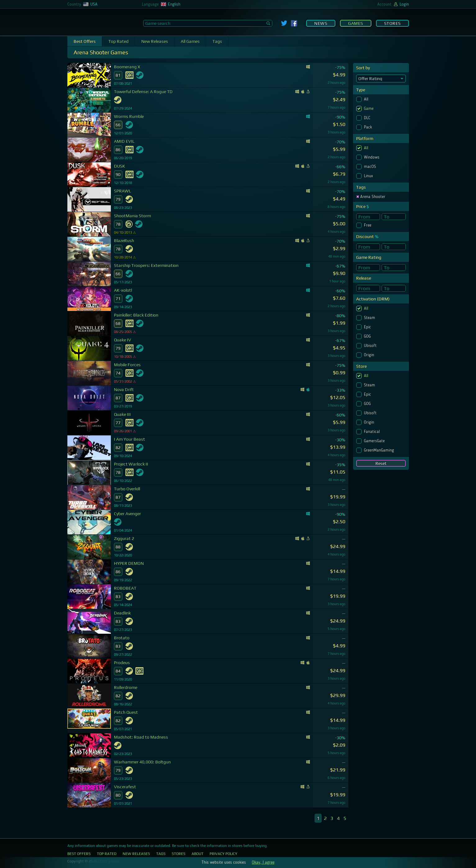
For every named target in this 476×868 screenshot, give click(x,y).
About (197, 854)
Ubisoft (371, 346)
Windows (372, 157)
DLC (368, 118)
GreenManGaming (380, 450)
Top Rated (118, 41)
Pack (369, 127)
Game (369, 109)
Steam (370, 318)
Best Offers (85, 41)
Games (356, 23)
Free (368, 225)
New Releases (155, 41)
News (321, 23)
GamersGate (375, 441)
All (367, 99)
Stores (392, 23)
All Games (190, 41)
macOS (371, 167)
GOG (368, 336)
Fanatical (372, 432)
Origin (370, 355)
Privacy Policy (223, 854)
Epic (368, 327)
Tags (217, 41)
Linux (369, 176)
